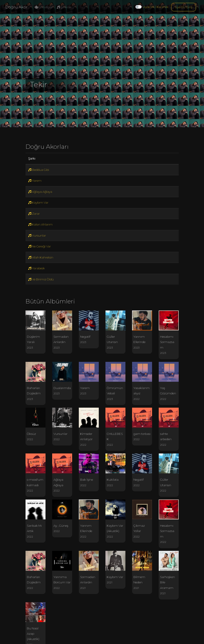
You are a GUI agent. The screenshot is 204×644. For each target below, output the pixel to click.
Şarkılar (64, 7)
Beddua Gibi (39, 170)
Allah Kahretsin (41, 257)
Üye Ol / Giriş (184, 7)
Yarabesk (37, 268)
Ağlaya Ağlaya (40, 192)
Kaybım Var (38, 202)
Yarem (35, 181)
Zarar (34, 214)
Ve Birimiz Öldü (41, 279)
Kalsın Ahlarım (40, 224)
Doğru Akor (16, 7)
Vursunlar (37, 235)
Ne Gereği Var (40, 246)
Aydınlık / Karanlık (156, 7)
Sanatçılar (44, 7)
